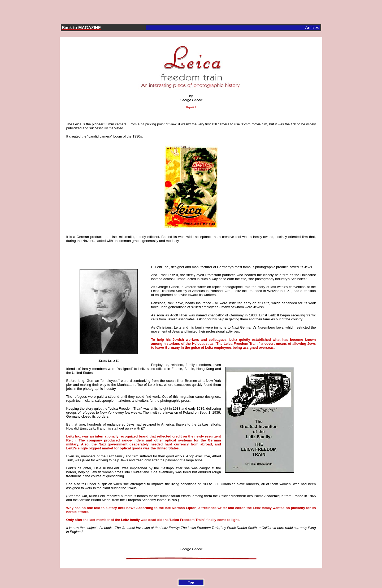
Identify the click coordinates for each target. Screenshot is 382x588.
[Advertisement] (191, 11)
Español (191, 107)
